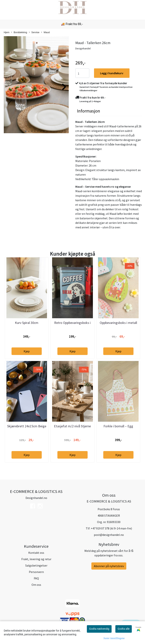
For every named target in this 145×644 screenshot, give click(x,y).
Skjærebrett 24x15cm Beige (27, 426)
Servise (34, 33)
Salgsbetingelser (36, 565)
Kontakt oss (36, 553)
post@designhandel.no (109, 535)
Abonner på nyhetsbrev (109, 566)
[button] (26, 131)
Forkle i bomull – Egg (118, 426)
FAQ (36, 578)
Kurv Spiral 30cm (27, 323)
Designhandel (83, 48)
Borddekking (19, 33)
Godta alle (124, 629)
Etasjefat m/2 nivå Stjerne (72, 426)
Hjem (7, 32)
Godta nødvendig (99, 629)
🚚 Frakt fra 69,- (72, 24)
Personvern (36, 572)
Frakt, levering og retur (36, 559)
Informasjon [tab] (89, 111)
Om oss (36, 585)
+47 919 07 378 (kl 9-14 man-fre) (111, 528)
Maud (45, 33)
